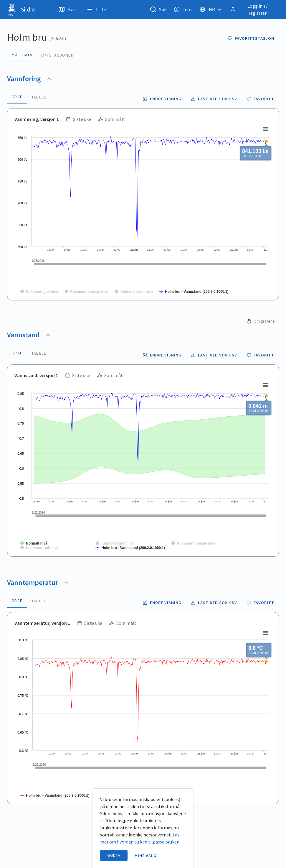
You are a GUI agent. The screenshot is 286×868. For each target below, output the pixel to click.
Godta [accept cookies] (114, 855)
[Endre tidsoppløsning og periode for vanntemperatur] (162, 603)
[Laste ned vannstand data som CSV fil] (214, 355)
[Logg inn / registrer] (253, 9)
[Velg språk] (212, 9)
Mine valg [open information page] (146, 856)
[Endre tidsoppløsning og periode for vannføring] (162, 99)
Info (183, 9)
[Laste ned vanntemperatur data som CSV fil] (214, 603)
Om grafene (261, 321)
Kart (68, 9)
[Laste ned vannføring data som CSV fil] (214, 99)
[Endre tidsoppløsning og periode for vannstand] (162, 355)
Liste (96, 9)
